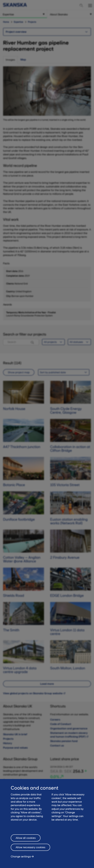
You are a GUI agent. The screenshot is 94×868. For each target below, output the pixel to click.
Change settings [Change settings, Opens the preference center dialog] (21, 858)
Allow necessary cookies (30, 849)
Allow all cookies (26, 839)
